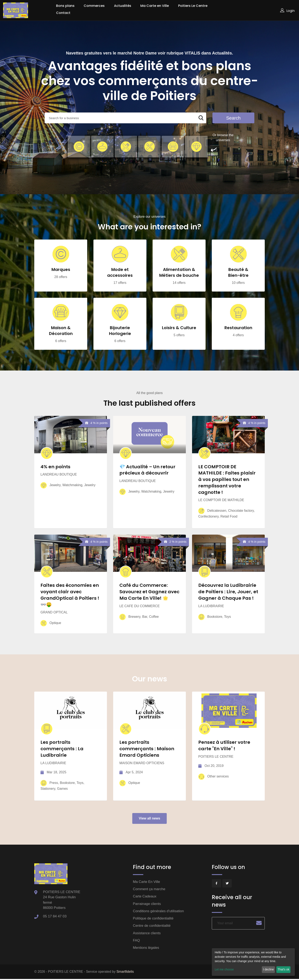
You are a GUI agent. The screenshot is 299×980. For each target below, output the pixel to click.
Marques (61, 270)
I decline (268, 969)
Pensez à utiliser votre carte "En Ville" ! (224, 746)
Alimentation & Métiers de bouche (179, 273)
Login (287, 11)
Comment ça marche (149, 889)
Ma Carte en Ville (155, 6)
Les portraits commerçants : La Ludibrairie (62, 749)
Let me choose (224, 969)
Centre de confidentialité (152, 926)
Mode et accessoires (120, 273)
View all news (150, 819)
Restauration (238, 328)
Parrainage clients (147, 904)
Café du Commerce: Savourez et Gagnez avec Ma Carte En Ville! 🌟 (149, 592)
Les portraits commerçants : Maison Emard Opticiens (147, 749)
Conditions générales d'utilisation (159, 912)
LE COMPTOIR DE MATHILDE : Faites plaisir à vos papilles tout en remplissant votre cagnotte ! (227, 479)
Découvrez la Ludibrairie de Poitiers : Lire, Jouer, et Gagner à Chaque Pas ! (228, 592)
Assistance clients (147, 934)
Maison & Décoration (61, 331)
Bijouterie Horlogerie (120, 331)
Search (233, 118)
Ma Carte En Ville (147, 882)
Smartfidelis (125, 973)
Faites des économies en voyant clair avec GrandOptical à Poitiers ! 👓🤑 (70, 595)
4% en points (55, 467)
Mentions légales (146, 948)
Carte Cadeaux (145, 897)
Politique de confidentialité (153, 919)
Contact (63, 13)
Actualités (123, 6)
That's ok (283, 969)
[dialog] (253, 962)
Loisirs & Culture (179, 328)
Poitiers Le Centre (193, 6)
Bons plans (65, 6)
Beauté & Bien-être (238, 273)
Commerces (94, 6)
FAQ (136, 941)
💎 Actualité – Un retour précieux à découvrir (148, 470)
